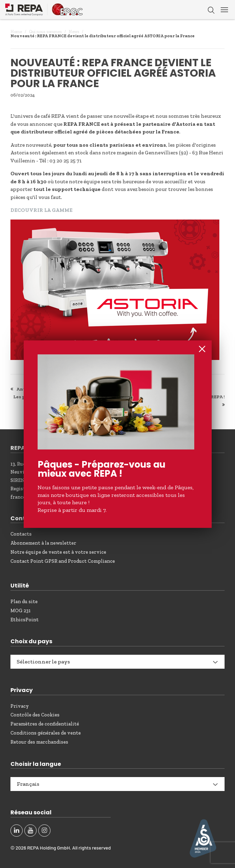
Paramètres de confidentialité (45, 724)
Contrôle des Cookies (35, 715)
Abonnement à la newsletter (43, 543)
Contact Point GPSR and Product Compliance (63, 561)
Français (28, 784)
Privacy (20, 706)
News (74, 32)
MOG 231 (21, 611)
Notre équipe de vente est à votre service (58, 552)
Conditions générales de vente (46, 733)
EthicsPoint (25, 620)
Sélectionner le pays (43, 662)
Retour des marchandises (39, 742)
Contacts (21, 534)
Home (16, 32)
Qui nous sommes (45, 32)
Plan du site (24, 602)
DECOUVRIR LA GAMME (41, 210)
